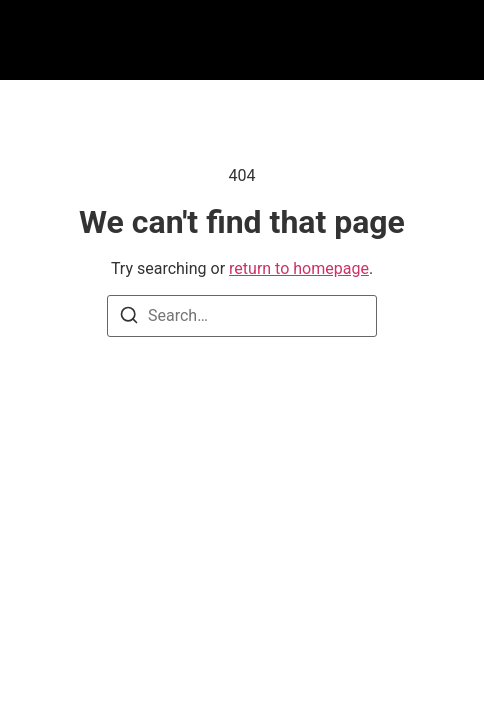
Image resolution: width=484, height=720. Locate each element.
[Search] (129, 318)
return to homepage (299, 268)
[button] (107, 40)
